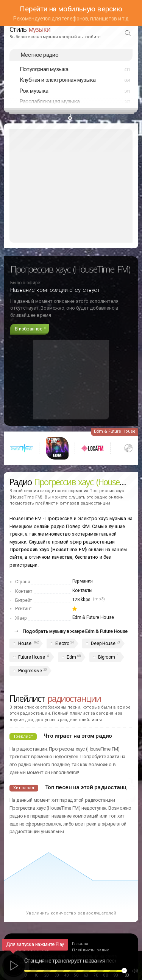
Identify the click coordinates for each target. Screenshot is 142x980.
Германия (83, 581)
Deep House (103, 643)
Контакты (83, 590)
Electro (62, 643)
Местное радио (40, 55)
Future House (31, 657)
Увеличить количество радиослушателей (71, 913)
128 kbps (82, 600)
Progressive (30, 671)
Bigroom (107, 657)
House (25, 643)
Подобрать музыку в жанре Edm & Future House (75, 631)
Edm (71, 657)
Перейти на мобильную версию (71, 9)
